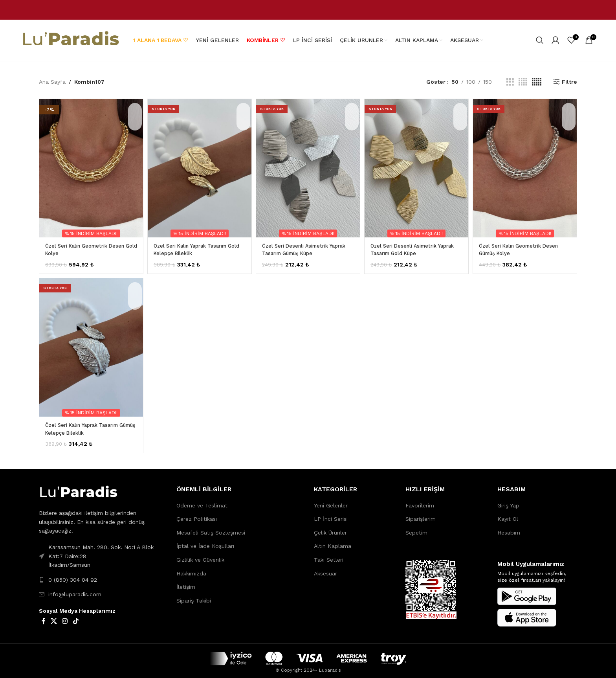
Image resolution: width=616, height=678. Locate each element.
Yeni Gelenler (331, 501)
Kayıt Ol (508, 514)
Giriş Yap (508, 501)
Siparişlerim (421, 514)
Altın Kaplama (333, 542)
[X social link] (54, 617)
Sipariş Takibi (194, 596)
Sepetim (416, 528)
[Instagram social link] (65, 617)
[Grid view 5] (537, 82)
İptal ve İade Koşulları (205, 542)
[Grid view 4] (523, 82)
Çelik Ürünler (330, 528)
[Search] (540, 40)
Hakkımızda (191, 569)
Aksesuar (325, 569)
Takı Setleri (329, 555)
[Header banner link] (308, 10)
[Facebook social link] (43, 617)
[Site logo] (70, 40)
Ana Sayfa (52, 82)
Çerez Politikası (197, 514)
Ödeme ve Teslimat (202, 501)
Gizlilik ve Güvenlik (200, 555)
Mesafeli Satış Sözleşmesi (211, 528)
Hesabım (509, 528)
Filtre (569, 82)
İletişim (186, 582)
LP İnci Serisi (331, 514)
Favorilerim (420, 501)
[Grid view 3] (510, 82)
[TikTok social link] (76, 617)
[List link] (102, 575)
